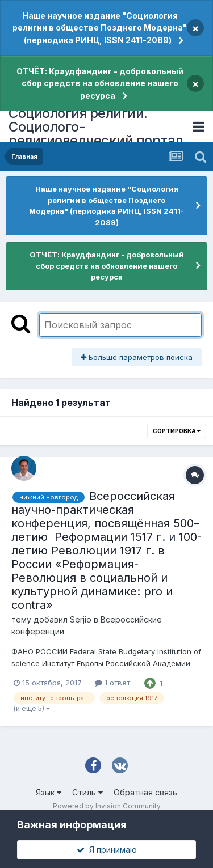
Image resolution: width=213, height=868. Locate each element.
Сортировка (177, 431)
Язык (49, 792)
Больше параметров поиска (137, 357)
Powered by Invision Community (107, 806)
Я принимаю (107, 850)
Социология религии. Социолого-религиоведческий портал (96, 127)
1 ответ (112, 683)
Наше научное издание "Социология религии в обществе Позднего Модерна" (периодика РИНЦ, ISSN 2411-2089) (100, 28)
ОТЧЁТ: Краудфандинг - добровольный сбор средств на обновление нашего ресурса (100, 83)
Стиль (87, 792)
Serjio (81, 619)
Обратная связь (145, 792)
